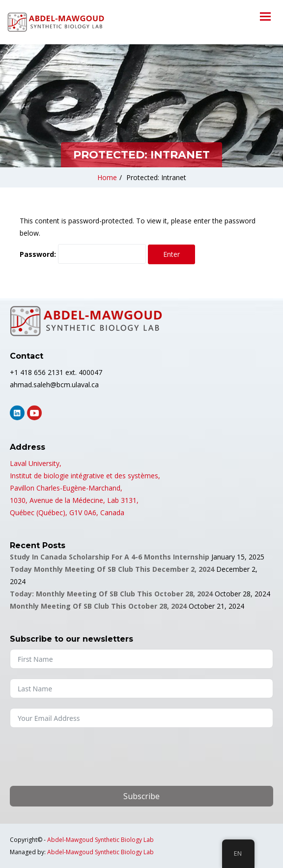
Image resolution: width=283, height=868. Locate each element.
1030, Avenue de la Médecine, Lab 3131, (74, 500)
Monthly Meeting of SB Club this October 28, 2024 (98, 606)
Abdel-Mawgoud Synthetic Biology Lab (100, 840)
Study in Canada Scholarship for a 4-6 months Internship (110, 557)
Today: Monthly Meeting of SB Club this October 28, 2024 (111, 594)
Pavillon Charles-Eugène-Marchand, (66, 488)
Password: (83, 254)
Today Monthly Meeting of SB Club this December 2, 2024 (112, 569)
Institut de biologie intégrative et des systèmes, (85, 476)
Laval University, (36, 463)
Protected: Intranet (156, 177)
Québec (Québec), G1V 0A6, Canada (67, 512)
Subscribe (141, 796)
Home (107, 177)
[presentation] (85, 757)
